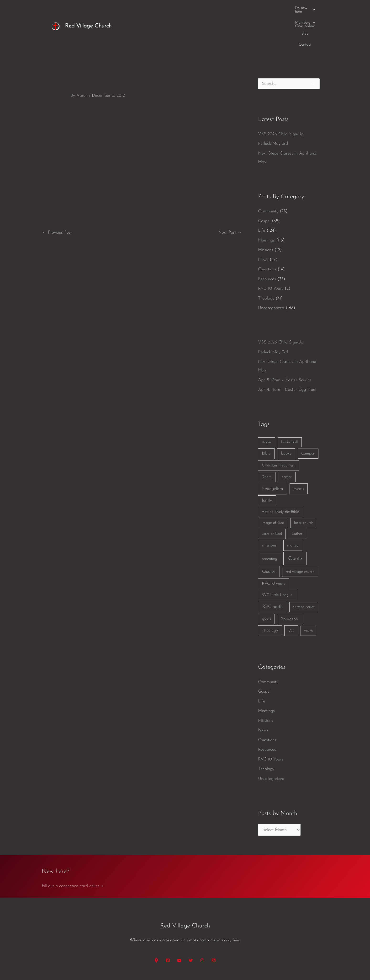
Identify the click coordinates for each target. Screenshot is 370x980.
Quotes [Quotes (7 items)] (269, 535)
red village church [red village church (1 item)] (300, 535)
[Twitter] (191, 924)
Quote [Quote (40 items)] (295, 522)
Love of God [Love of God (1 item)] (272, 497)
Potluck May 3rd (273, 107)
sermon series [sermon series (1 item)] (304, 570)
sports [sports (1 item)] (266, 582)
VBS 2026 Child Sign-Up (281, 97)
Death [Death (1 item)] (267, 440)
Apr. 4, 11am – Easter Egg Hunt (287, 353)
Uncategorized (271, 271)
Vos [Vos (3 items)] (291, 594)
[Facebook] (168, 924)
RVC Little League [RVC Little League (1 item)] (277, 558)
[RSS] (214, 924)
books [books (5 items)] (286, 417)
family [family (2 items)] (267, 464)
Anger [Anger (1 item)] (267, 406)
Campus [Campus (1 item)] (308, 417)
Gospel (264, 184)
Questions (267, 233)
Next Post (230, 196)
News (263, 223)
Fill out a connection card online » (73, 849)
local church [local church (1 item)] (304, 486)
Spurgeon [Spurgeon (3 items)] (289, 582)
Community (268, 174)
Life (262, 194)
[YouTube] (179, 924)
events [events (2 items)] (299, 452)
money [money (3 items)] (293, 509)
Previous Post (57, 196)
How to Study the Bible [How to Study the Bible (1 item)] (280, 475)
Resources (267, 242)
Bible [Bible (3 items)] (266, 417)
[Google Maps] (156, 924)
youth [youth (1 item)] (308, 594)
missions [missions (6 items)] (269, 509)
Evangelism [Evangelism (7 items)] (272, 452)
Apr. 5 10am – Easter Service (285, 343)
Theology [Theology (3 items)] (270, 594)
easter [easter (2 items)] (287, 440)
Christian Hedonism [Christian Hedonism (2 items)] (279, 429)
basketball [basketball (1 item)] (290, 406)
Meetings (266, 204)
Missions (266, 213)
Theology (266, 262)
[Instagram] (202, 924)
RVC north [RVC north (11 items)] (272, 570)
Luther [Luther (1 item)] (297, 497)
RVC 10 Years (271, 252)
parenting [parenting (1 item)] (269, 522)
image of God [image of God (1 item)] (273, 486)
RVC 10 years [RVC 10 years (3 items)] (274, 547)
